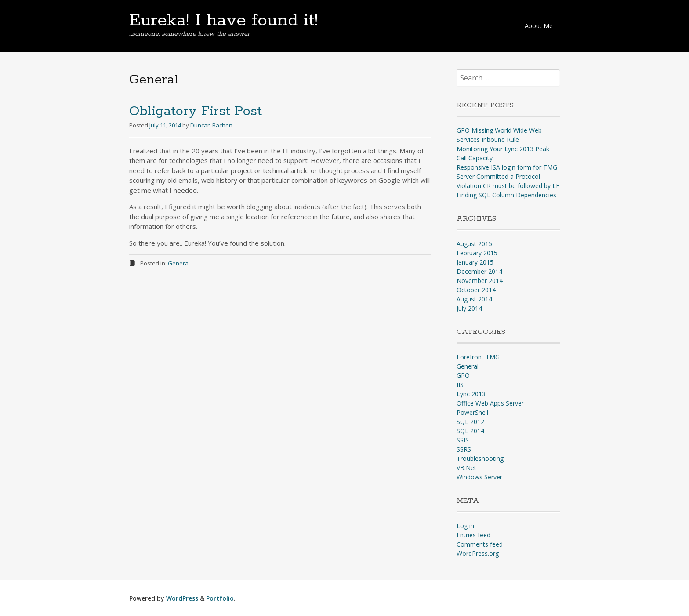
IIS (460, 385)
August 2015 (474, 244)
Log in (465, 526)
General (179, 263)
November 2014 (480, 281)
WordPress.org (478, 553)
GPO (463, 375)
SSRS (464, 449)
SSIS (463, 440)
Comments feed (480, 544)
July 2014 (469, 308)
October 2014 (476, 290)
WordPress (182, 598)
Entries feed (473, 535)
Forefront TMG (478, 357)
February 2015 (477, 253)
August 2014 (474, 299)
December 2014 (479, 271)
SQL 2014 (470, 431)
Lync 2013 (471, 394)
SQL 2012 (470, 422)
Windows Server (479, 477)
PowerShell (472, 412)
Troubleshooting (480, 458)
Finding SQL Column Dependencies (506, 195)
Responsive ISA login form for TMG (507, 167)
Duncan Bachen (211, 125)
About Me (539, 26)
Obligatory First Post (196, 111)
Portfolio (220, 598)
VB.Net (466, 468)
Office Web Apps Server (490, 403)
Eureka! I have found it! (223, 21)
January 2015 (475, 262)
